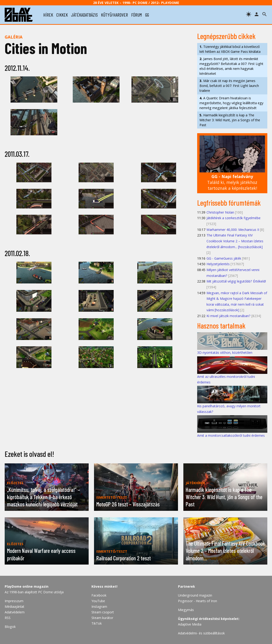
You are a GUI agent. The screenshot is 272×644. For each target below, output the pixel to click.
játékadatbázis (84, 15)
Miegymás (186, 610)
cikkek (62, 15)
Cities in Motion (46, 48)
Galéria (14, 37)
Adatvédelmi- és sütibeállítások (201, 633)
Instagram (99, 606)
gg (147, 15)
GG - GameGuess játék (224, 258)
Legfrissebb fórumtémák (229, 203)
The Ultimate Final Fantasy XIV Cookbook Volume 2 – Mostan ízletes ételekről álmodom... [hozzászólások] (235, 241)
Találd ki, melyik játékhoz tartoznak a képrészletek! (232, 182)
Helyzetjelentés (218, 264)
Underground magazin (195, 595)
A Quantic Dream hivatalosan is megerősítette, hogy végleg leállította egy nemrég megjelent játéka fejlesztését (231, 103)
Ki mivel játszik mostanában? (228, 316)
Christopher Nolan (220, 212)
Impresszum (14, 601)
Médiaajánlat (15, 606)
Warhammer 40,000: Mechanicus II (233, 230)
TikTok (97, 623)
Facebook (99, 595)
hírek (48, 15)
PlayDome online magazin (27, 586)
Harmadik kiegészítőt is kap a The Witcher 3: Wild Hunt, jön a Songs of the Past (230, 120)
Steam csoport (103, 612)
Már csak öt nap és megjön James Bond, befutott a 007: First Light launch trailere (229, 86)
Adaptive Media (190, 624)
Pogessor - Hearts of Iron (198, 601)
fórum (137, 15)
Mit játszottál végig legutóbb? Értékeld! (236, 281)
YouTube (98, 601)
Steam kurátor (102, 618)
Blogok (10, 627)
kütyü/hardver (114, 15)
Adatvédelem (15, 612)
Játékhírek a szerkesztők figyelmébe (234, 218)
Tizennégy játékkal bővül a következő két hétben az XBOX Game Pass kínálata (230, 49)
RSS (8, 618)
